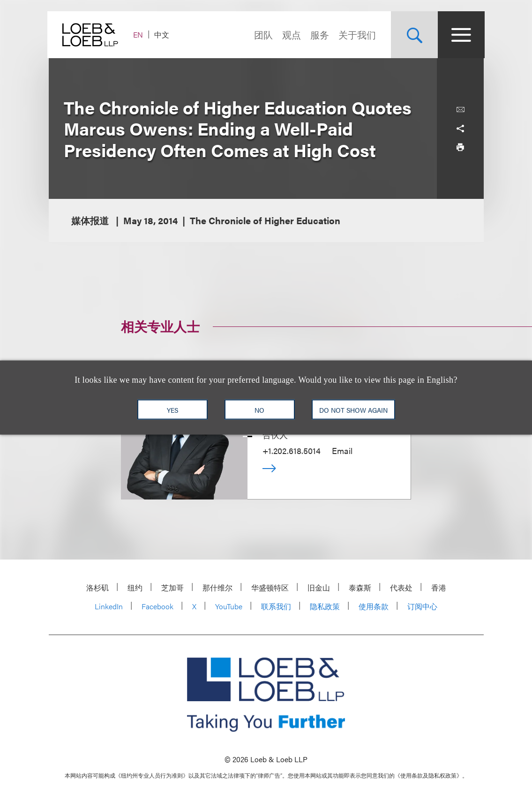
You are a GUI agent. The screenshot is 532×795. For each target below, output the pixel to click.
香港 (439, 587)
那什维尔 (217, 587)
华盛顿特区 (270, 587)
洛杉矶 (97, 587)
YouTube (229, 606)
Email (342, 450)
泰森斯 (360, 587)
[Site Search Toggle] (413, 35)
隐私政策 (325, 606)
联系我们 (276, 606)
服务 (319, 34)
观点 (291, 34)
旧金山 (319, 587)
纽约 (135, 587)
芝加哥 (172, 587)
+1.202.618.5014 (292, 450)
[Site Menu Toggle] (460, 35)
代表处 (401, 587)
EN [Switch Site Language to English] (139, 34)
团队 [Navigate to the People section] (262, 34)
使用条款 (374, 606)
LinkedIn (109, 606)
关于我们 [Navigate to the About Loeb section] (356, 34)
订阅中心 (422, 606)
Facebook (157, 606)
